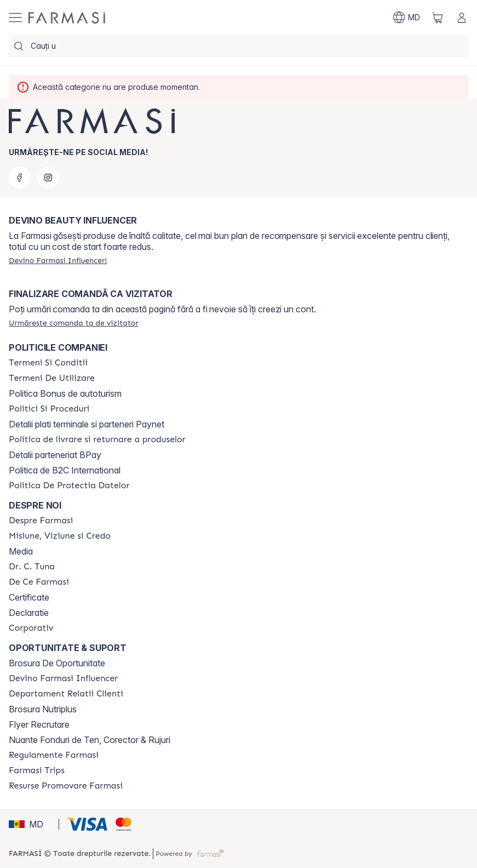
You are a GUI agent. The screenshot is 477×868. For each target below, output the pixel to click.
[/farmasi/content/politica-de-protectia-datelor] (69, 486)
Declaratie (29, 613)
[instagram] (48, 178)
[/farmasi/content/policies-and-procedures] (49, 409)
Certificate (29, 597)
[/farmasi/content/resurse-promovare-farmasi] (66, 786)
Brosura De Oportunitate (57, 663)
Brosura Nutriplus (43, 709)
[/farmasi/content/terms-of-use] (52, 378)
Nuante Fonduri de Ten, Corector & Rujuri (90, 740)
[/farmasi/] (67, 18)
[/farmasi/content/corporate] (31, 628)
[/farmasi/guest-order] (74, 323)
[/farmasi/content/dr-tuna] (32, 567)
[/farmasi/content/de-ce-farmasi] (39, 582)
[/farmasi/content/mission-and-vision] (60, 536)
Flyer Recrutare (39, 724)
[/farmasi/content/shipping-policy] (97, 439)
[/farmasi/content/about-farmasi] (41, 521)
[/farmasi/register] (58, 260)
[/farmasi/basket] (438, 18)
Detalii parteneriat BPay (55, 455)
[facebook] (20, 178)
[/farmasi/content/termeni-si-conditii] (48, 363)
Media (21, 551)
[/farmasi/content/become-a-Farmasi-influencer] (63, 678)
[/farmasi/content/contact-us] (66, 694)
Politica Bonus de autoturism (65, 393)
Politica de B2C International (65, 470)
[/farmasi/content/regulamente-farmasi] (54, 755)
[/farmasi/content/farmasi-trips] (37, 770)
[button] (32, 824)
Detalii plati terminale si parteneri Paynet (87, 424)
